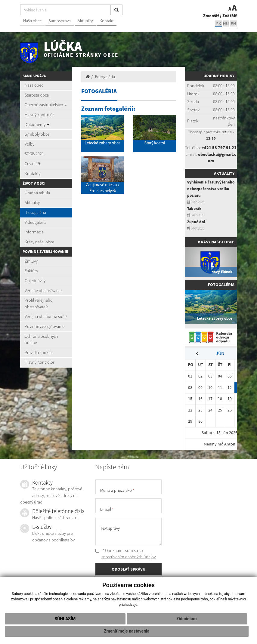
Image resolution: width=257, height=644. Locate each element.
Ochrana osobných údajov (41, 340)
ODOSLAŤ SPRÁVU (128, 569)
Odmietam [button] (187, 619)
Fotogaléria (36, 212)
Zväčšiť (230, 16)
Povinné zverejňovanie (45, 326)
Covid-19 (32, 164)
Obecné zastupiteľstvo (46, 105)
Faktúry (31, 271)
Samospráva (60, 21)
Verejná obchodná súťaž (46, 316)
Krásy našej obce (39, 242)
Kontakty (33, 174)
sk (218, 24)
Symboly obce (37, 134)
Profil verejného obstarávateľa (39, 304)
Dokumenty (37, 125)
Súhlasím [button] (65, 619)
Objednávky (35, 281)
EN (234, 24)
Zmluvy (31, 261)
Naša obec (32, 21)
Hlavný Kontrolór (40, 362)
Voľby (29, 144)
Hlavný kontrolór (39, 115)
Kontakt (107, 21)
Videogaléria (36, 222)
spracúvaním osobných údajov (128, 557)
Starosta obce (37, 95)
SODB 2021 (34, 154)
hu (226, 24)
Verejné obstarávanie (43, 291)
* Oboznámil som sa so (125, 554)
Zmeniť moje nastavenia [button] (127, 631)
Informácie (34, 232)
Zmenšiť (211, 16)
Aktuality (85, 21)
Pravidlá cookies (39, 353)
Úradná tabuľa (37, 193)
